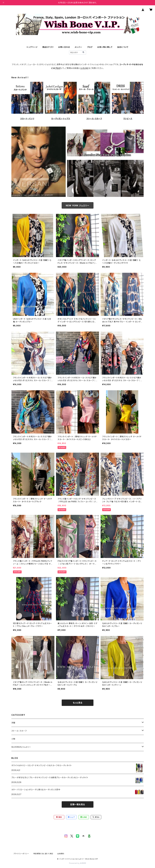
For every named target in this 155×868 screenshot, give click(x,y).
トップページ (32, 47)
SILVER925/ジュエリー (21, 747)
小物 (13, 739)
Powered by (78, 863)
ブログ (90, 47)
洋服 (13, 723)
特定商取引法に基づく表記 (43, 854)
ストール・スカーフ (94, 119)
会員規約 (61, 854)
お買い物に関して (105, 47)
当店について (123, 47)
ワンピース (128, 119)
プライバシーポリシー (21, 854)
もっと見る (78, 703)
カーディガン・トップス (61, 119)
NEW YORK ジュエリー (77, 205)
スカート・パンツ (27, 119)
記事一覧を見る (78, 804)
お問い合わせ (64, 47)
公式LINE (84, 68)
